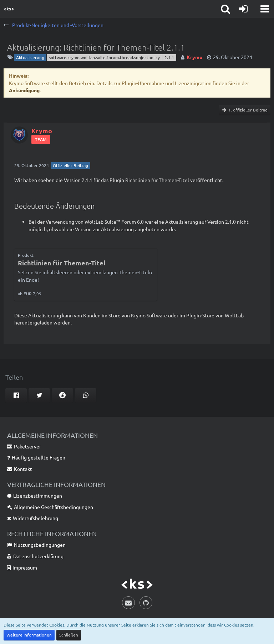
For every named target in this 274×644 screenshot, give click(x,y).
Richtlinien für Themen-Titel (157, 180)
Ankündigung (24, 90)
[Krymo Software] (9, 9)
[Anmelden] (243, 9)
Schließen (69, 635)
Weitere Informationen (29, 635)
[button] (265, 9)
